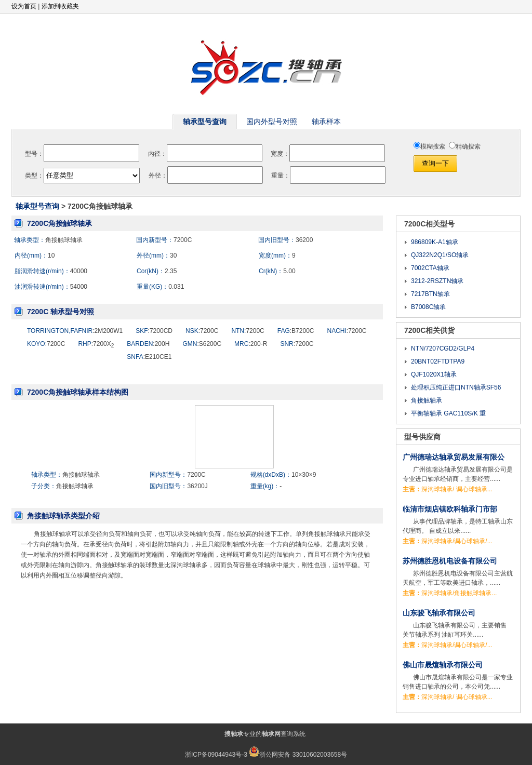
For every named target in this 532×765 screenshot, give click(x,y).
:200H (148, 344)
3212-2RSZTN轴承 (437, 281)
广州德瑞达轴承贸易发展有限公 (454, 457)
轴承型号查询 (37, 206)
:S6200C (202, 344)
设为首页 (24, 6)
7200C (183, 240)
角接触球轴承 (64, 240)
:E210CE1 (149, 357)
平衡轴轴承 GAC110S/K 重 (448, 413)
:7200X (96, 344)
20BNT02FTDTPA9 (438, 361)
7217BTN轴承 (430, 294)
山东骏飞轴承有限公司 (439, 613)
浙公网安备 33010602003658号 (298, 755)
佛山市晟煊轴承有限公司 (443, 665)
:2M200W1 (75, 331)
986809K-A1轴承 (435, 242)
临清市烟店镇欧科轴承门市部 (450, 509)
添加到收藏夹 (60, 6)
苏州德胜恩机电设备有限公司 (450, 561)
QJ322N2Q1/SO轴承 (440, 255)
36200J (197, 486)
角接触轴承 (427, 400)
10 (51, 256)
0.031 (176, 287)
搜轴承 (234, 734)
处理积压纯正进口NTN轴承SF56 (456, 387)
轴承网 (271, 734)
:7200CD (154, 331)
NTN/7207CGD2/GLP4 (443, 348)
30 (173, 256)
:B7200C (296, 331)
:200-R (251, 344)
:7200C (202, 331)
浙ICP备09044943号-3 (216, 755)
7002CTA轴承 (430, 268)
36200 (304, 240)
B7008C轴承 (428, 307)
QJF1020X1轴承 (434, 374)
